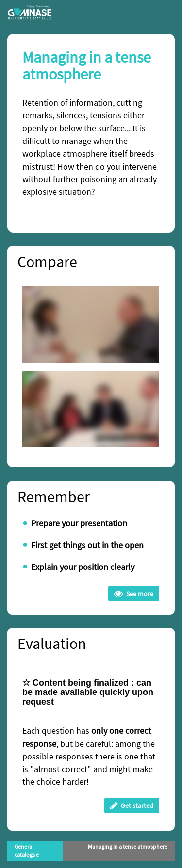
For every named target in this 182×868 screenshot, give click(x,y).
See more (134, 594)
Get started (132, 805)
